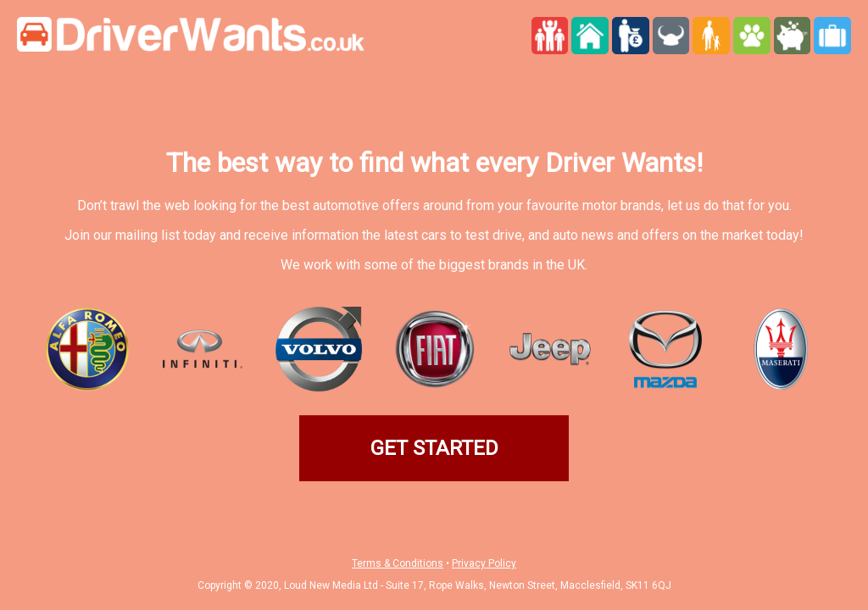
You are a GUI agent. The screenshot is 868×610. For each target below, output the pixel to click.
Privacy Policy (484, 563)
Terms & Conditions (398, 563)
